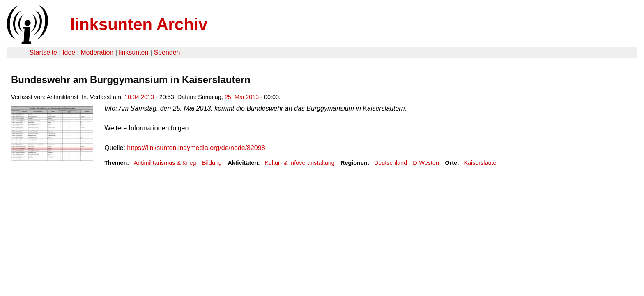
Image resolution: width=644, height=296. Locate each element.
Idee (69, 52)
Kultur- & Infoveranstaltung (299, 163)
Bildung (212, 163)
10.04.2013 (139, 97)
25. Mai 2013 (242, 97)
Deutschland (391, 163)
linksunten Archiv (139, 24)
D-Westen (426, 163)
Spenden (167, 52)
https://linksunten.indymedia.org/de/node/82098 (196, 148)
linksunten (133, 52)
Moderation (97, 52)
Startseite (43, 52)
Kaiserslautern (483, 163)
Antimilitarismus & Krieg (165, 163)
